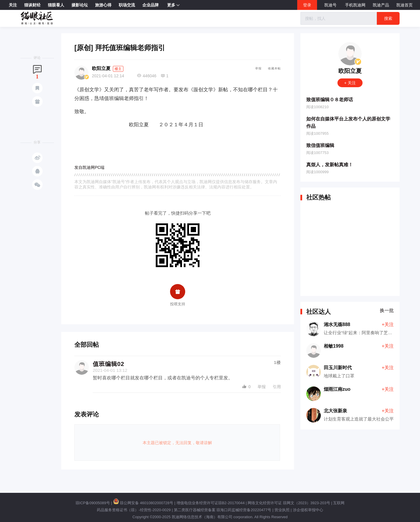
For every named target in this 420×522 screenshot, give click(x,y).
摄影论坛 (80, 5)
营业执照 (282, 510)
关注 (13, 5)
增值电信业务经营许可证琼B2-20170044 (211, 503)
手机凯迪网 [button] (355, 5)
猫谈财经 (32, 5)
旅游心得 (103, 5)
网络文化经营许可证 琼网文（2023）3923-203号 (289, 503)
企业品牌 (150, 5)
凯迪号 (331, 5)
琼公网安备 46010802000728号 (143, 503)
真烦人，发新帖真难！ (330, 165)
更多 (173, 5)
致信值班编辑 (320, 145)
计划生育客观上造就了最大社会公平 (359, 419)
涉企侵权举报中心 (308, 510)
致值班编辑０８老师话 (330, 100)
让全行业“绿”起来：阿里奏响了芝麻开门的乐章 (369, 333)
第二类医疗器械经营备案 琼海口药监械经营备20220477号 (223, 510)
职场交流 (127, 5)
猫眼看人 (56, 5)
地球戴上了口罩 (339, 376)
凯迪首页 (405, 5)
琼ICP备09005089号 (93, 503)
